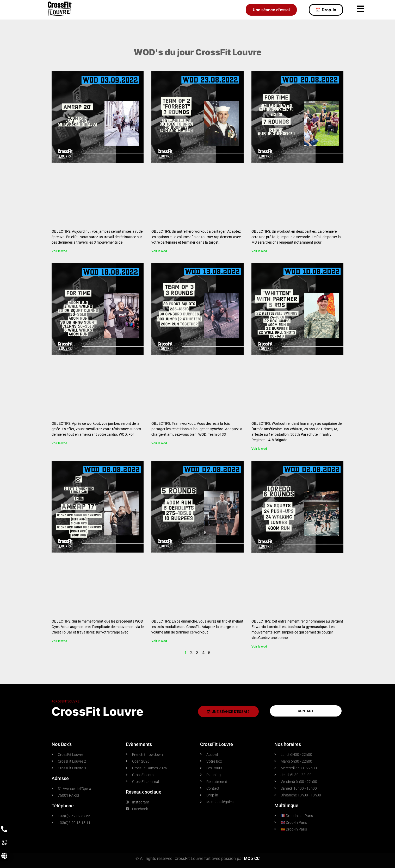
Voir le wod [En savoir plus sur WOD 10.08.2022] (259, 449)
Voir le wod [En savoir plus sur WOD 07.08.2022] (159, 641)
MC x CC (252, 859)
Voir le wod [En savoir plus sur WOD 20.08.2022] (259, 251)
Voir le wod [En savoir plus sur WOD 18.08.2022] (59, 443)
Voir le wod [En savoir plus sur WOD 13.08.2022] (159, 443)
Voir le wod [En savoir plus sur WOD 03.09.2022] (59, 251)
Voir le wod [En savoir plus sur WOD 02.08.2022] (259, 647)
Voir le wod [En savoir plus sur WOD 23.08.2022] (159, 251)
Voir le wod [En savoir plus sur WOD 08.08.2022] (59, 641)
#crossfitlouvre (66, 701)
